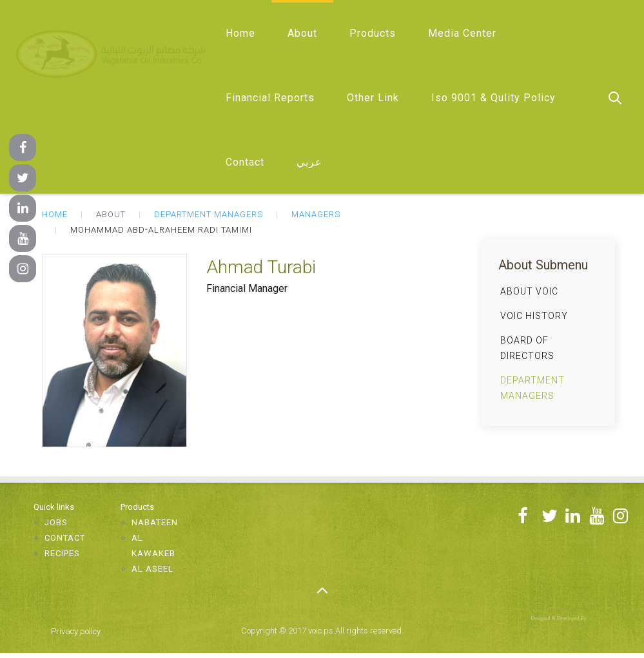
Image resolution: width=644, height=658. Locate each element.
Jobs (56, 522)
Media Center (462, 33)
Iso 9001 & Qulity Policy (493, 98)
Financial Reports (270, 98)
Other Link (373, 98)
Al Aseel (152, 569)
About (302, 33)
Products (373, 33)
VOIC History (534, 316)
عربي (309, 162)
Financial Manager (247, 288)
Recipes (62, 553)
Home (240, 33)
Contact (245, 162)
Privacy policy (76, 631)
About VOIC (529, 291)
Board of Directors (527, 348)
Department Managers (209, 214)
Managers (316, 214)
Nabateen (155, 522)
